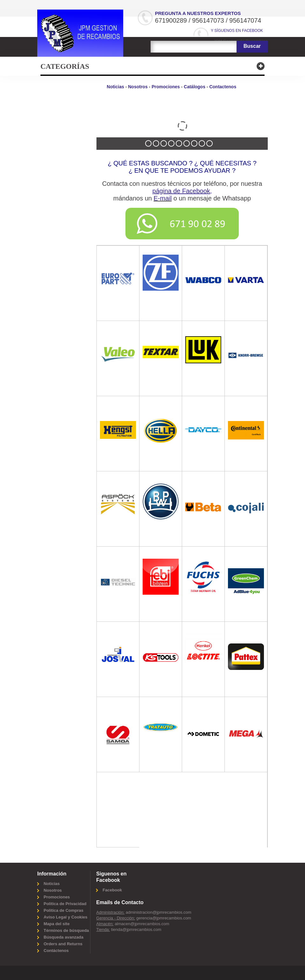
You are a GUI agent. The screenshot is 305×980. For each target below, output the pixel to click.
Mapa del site (57, 924)
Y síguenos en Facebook (237, 31)
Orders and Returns (63, 944)
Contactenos (223, 87)
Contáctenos (56, 951)
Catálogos (195, 87)
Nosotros (138, 87)
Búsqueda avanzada (64, 937)
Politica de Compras (64, 910)
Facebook (112, 890)
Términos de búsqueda (66, 930)
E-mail (163, 198)
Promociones (166, 87)
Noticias (115, 87)
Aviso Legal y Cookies (66, 917)
